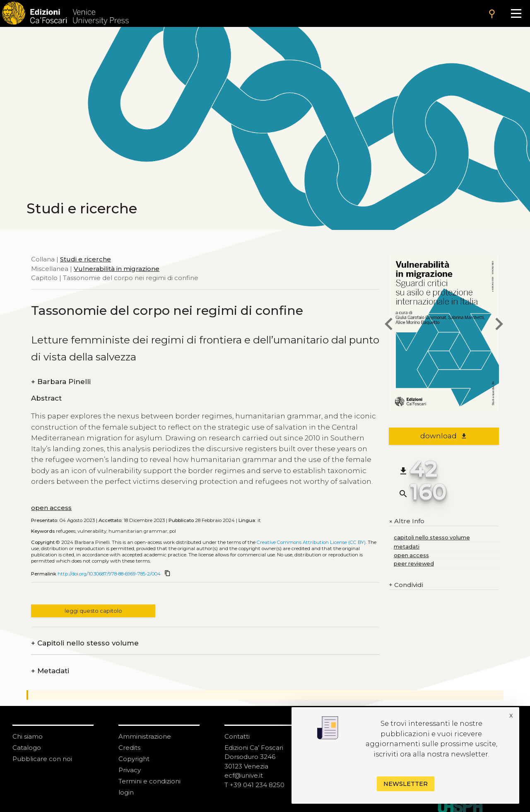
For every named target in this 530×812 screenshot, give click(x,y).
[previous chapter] (389, 325)
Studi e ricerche (86, 259)
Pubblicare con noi (42, 759)
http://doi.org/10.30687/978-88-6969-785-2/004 (109, 574)
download (444, 436)
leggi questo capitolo (93, 611)
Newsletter (406, 784)
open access (51, 508)
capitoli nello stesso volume (432, 538)
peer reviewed (414, 564)
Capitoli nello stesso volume (85, 643)
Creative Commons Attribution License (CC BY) (311, 542)
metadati (407, 547)
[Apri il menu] (516, 13)
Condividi (406, 585)
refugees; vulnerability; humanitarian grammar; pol (116, 531)
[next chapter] (499, 325)
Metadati (50, 671)
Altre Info (407, 521)
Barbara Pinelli (61, 382)
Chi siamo (28, 736)
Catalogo (27, 748)
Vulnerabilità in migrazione (117, 269)
